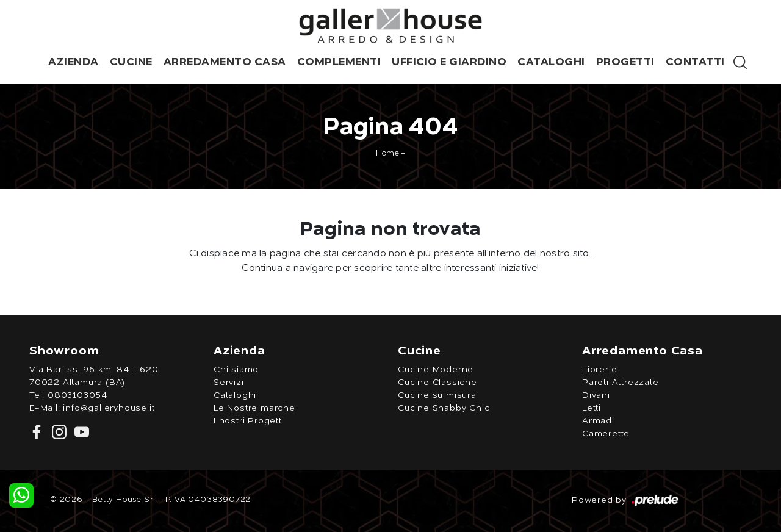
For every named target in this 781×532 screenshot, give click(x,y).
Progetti (625, 62)
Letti (592, 408)
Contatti (695, 62)
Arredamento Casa (225, 62)
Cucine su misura (437, 395)
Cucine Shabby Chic (444, 408)
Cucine (131, 62)
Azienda (74, 62)
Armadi (598, 421)
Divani (596, 395)
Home (387, 153)
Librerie (599, 370)
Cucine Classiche (437, 383)
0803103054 (77, 395)
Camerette (606, 434)
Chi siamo (236, 370)
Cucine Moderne (436, 370)
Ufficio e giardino (449, 62)
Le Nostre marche (254, 408)
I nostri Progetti (249, 421)
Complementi (339, 62)
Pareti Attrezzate (621, 383)
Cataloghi (551, 62)
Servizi (229, 383)
